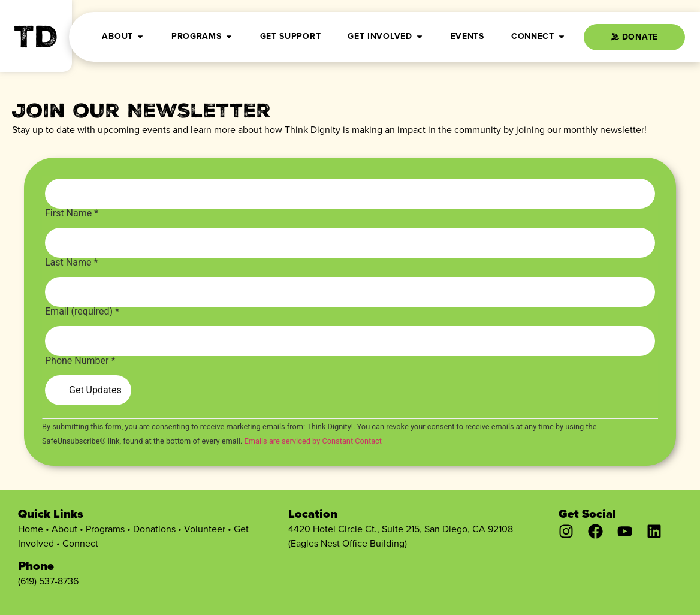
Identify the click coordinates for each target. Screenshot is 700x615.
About (64, 529)
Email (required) (82, 312)
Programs (105, 529)
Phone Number (80, 361)
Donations (154, 529)
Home (31, 529)
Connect (80, 543)
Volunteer (205, 529)
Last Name (71, 263)
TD (36, 41)
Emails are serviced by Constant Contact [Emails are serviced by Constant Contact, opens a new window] (313, 441)
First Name (72, 213)
